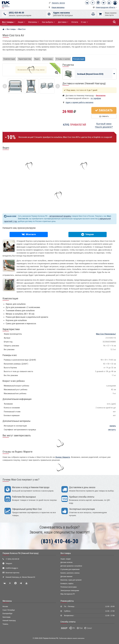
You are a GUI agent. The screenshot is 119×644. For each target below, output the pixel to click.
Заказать (104, 110)
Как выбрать (48, 22)
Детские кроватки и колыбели (71, 566)
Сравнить (104, 116)
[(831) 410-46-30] (5, 14)
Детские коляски (67, 562)
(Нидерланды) (106, 334)
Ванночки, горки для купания (71, 580)
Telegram (9, 564)
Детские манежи (66, 577)
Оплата (75, 22)
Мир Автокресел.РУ (68, 594)
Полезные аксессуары (69, 587)
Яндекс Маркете (63, 457)
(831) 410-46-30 (16, 13)
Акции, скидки (66, 559)
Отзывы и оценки (63, 59)
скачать (113, 426)
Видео (37, 59)
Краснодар (6, 617)
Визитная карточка (12, 573)
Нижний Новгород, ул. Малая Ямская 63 (20, 577)
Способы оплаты (68, 622)
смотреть (112, 430)
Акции (22, 22)
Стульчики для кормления (70, 569)
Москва (5, 607)
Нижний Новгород (9, 621)
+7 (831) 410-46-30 (12, 559)
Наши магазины (58, 7)
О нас (84, 22)
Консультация (79, 59)
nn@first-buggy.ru (12, 568)
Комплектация (9, 59)
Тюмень (5, 624)
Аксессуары (48, 59)
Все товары (66, 553)
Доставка (63, 22)
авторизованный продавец (60, 216)
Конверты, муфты (67, 584)
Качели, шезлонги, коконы (70, 573)
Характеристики (25, 59)
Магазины (34, 22)
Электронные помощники (70, 591)
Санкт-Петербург (9, 610)
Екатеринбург (8, 614)
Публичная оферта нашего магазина (72, 638)
